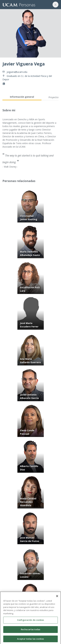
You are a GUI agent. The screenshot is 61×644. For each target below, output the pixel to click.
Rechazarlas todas (30, 631)
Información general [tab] (22, 97)
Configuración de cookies (30, 622)
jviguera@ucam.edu (17, 72)
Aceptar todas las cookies (30, 640)
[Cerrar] (57, 598)
